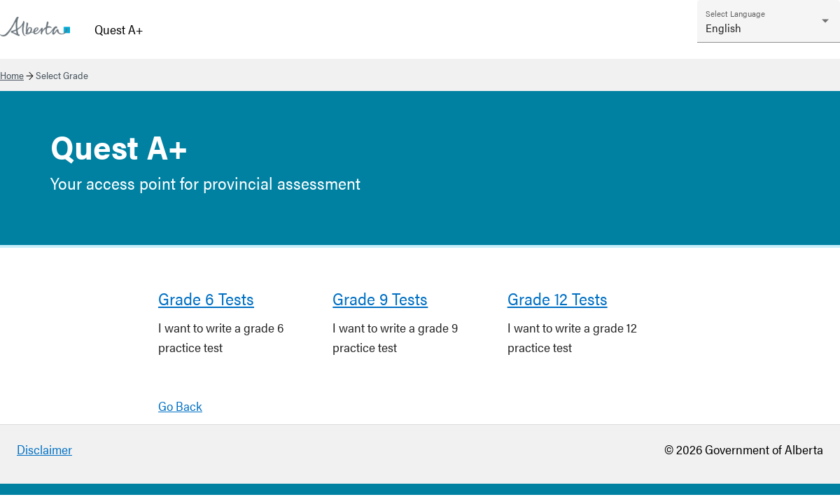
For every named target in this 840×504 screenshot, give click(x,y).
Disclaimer (44, 449)
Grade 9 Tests (380, 298)
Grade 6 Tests (206, 298)
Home (12, 75)
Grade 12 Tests (558, 298)
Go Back (180, 406)
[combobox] (769, 28)
